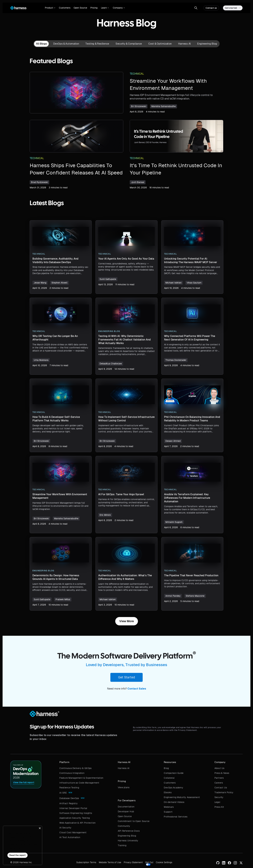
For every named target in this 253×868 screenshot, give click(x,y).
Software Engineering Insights (76, 813)
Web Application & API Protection (77, 823)
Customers (65, 8)
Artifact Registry (68, 803)
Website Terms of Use (110, 862)
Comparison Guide (174, 773)
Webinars (169, 807)
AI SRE (63, 793)
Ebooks (168, 792)
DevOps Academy (173, 788)
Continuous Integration (72, 773)
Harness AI (124, 768)
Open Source (80, 8)
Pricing (94, 8)
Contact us (211, 8)
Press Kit (219, 807)
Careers (219, 783)
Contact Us (221, 788)
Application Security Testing (75, 818)
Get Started (126, 677)
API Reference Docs (129, 831)
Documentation (126, 807)
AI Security (65, 828)
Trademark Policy (224, 792)
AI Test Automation (70, 837)
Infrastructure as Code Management (79, 783)
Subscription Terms (86, 862)
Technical (137, 74)
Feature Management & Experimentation (81, 778)
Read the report (18, 855)
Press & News (222, 773)
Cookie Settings (164, 862)
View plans (124, 787)
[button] (50, 8)
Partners (219, 778)
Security (219, 797)
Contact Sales (137, 689)
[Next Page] (127, 621)
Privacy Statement (133, 862)
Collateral (169, 778)
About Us (219, 768)
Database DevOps (69, 798)
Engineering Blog (127, 836)
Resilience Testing (69, 788)
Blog (166, 768)
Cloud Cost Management (73, 832)
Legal (217, 802)
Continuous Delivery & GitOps (75, 768)
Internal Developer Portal (73, 808)
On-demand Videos (174, 802)
